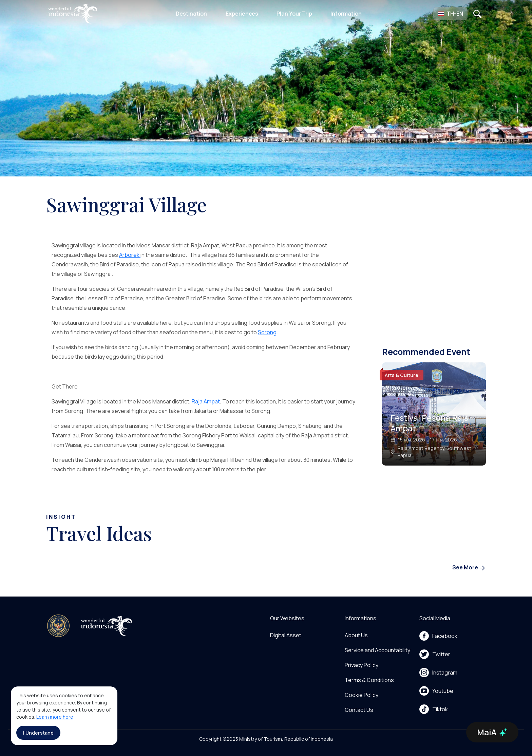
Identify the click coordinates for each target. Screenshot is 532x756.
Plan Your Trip (294, 14)
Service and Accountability (377, 650)
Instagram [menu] (438, 673)
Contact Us (359, 710)
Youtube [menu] (436, 691)
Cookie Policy (362, 695)
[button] (450, 14)
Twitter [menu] (435, 654)
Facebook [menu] (438, 636)
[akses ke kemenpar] (58, 626)
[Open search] (477, 14)
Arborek (130, 255)
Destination (191, 14)
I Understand (38, 733)
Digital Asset (286, 635)
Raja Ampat (206, 401)
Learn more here (55, 717)
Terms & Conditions (369, 680)
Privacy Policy (362, 665)
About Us (356, 635)
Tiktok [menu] (434, 709)
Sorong (267, 332)
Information (346, 14)
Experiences (242, 14)
